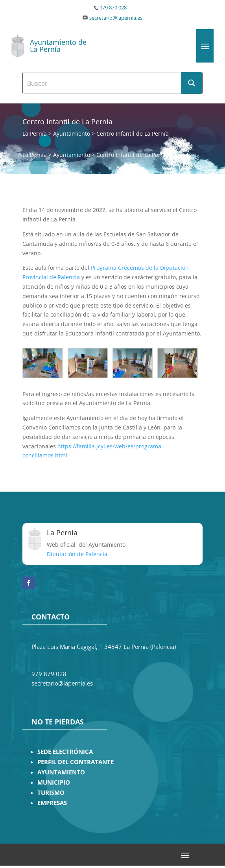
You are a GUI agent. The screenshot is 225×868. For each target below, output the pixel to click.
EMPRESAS (52, 803)
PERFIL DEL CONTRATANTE (76, 762)
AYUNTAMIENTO (61, 772)
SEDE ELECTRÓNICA (65, 752)
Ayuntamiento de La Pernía (58, 46)
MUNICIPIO (54, 782)
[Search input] (102, 83)
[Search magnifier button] (192, 83)
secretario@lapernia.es (116, 18)
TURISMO (51, 793)
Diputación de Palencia (77, 554)
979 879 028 (113, 8)
